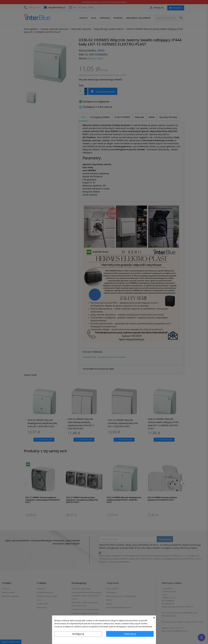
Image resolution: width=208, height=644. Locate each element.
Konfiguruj (78, 634)
